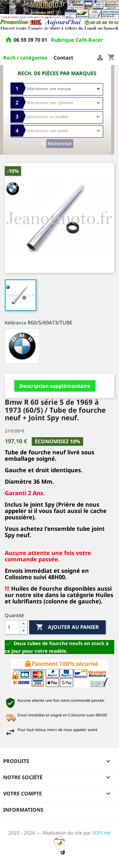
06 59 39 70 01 (31, 40)
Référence (16, 323)
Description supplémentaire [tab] (55, 386)
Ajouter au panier (67, 627)
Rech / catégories (25, 58)
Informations (23, 810)
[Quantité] (12, 627)
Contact (63, 58)
